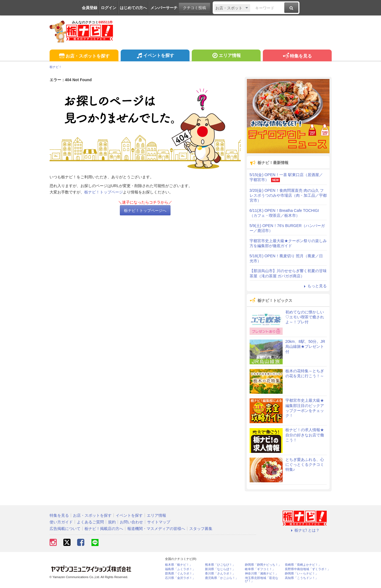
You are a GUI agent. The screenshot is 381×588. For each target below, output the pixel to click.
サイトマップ (159, 522)
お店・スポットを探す (84, 56)
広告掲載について (65, 529)
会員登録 (90, 8)
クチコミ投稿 (194, 8)
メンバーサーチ (164, 8)
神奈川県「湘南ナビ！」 (262, 574)
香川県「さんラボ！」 (220, 574)
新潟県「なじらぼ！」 (220, 569)
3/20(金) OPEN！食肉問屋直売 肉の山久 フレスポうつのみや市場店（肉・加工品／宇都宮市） (288, 195)
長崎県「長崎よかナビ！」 (303, 565)
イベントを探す (155, 56)
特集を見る (297, 56)
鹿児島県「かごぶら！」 (222, 578)
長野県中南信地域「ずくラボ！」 (308, 569)
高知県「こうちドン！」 (302, 578)
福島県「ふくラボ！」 (180, 569)
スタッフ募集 (201, 529)
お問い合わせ (131, 522)
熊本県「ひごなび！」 (220, 565)
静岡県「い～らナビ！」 (302, 574)
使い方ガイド (61, 522)
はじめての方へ (133, 8)
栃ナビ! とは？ (305, 530)
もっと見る (315, 286)
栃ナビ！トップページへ (145, 210)
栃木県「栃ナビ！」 (179, 565)
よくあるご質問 (90, 522)
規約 (112, 522)
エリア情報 (226, 56)
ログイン (109, 8)
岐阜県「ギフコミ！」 (260, 569)
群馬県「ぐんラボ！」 (180, 574)
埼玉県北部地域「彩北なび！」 (262, 579)
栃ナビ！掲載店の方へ (104, 529)
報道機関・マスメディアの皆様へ (156, 529)
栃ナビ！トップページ (104, 192)
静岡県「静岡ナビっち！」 (263, 565)
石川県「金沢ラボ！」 (180, 578)
